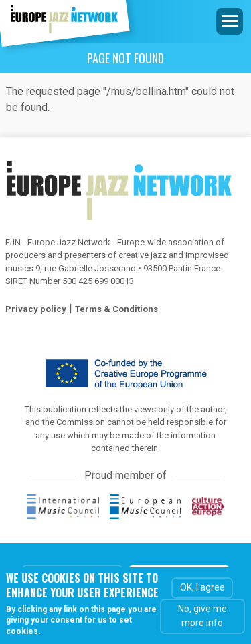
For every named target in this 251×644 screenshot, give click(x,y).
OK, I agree (202, 588)
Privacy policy (36, 309)
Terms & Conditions (116, 309)
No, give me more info (202, 616)
